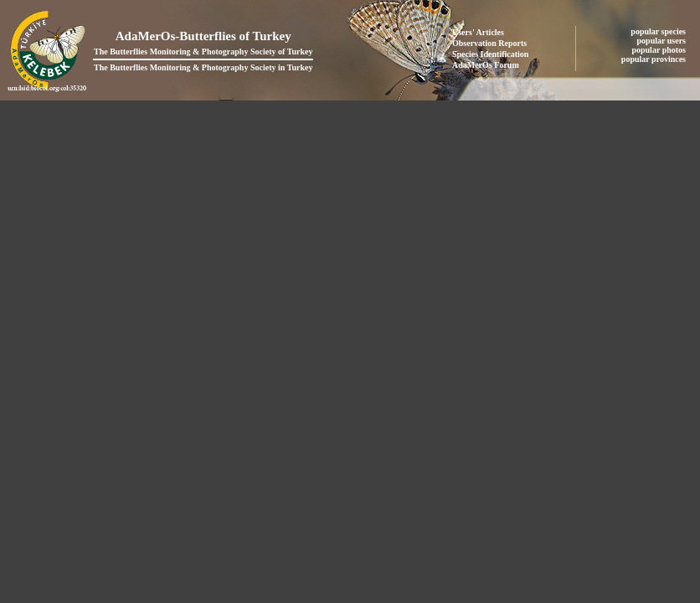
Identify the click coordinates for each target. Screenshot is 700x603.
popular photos (659, 50)
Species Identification (490, 54)
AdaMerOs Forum (486, 65)
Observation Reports (489, 43)
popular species (659, 31)
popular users (663, 41)
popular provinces (655, 59)
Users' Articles (478, 32)
